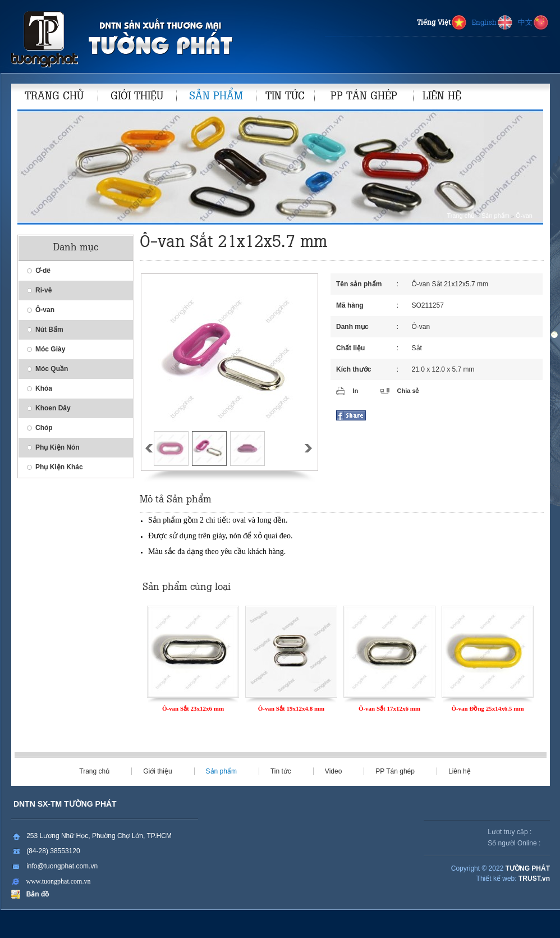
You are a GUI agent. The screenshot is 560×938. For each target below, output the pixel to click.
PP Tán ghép (395, 771)
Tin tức (281, 771)
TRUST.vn (534, 878)
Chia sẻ (408, 391)
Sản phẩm (495, 216)
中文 (534, 23)
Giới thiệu (157, 771)
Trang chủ (461, 216)
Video (333, 771)
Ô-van (524, 216)
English (493, 23)
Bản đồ (36, 894)
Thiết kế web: (497, 878)
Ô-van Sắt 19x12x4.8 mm (291, 708)
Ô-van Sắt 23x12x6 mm (193, 708)
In (355, 391)
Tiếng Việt (442, 23)
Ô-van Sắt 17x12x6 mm (389, 708)
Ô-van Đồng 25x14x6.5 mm (487, 708)
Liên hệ (460, 771)
